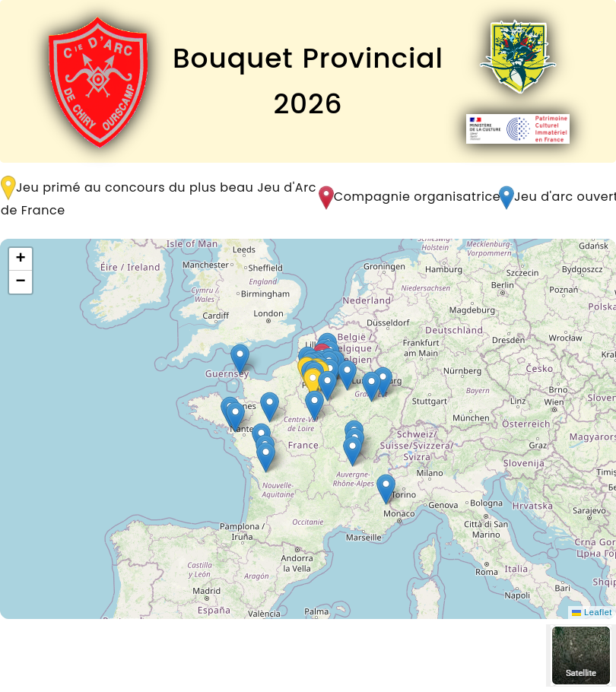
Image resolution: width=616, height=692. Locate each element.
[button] (352, 451)
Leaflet (592, 612)
